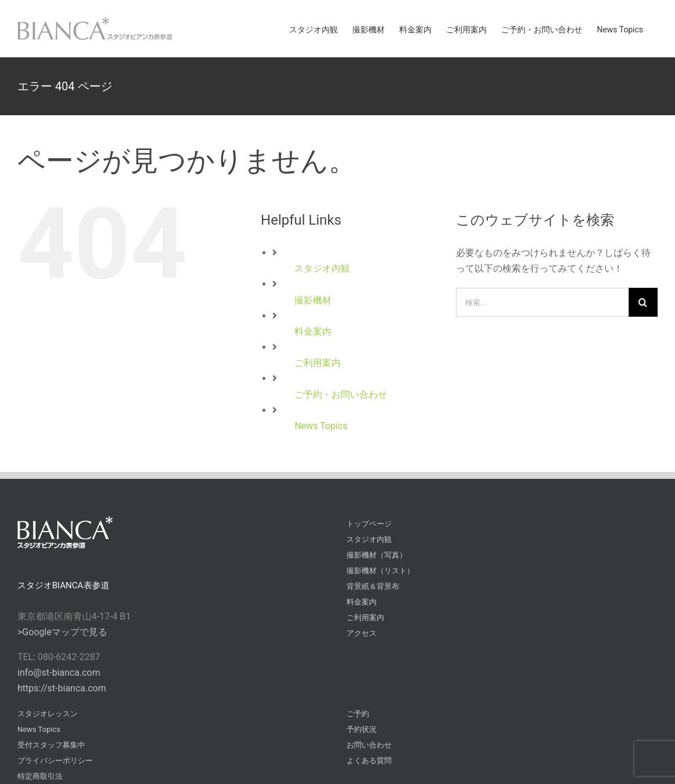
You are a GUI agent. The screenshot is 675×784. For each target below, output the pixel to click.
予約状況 (362, 729)
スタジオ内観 (322, 268)
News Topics (321, 426)
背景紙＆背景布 (373, 586)
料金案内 (313, 331)
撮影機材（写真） (377, 555)
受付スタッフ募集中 (51, 745)
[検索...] (542, 302)
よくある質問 (369, 761)
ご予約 (358, 714)
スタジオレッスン (48, 714)
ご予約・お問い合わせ (341, 395)
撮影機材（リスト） (380, 571)
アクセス (362, 633)
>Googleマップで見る (62, 632)
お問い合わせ (369, 745)
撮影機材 (313, 300)
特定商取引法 (40, 776)
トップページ (369, 524)
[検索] (643, 302)
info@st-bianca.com (59, 673)
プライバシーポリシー (55, 761)
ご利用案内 (318, 363)
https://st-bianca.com (62, 688)
